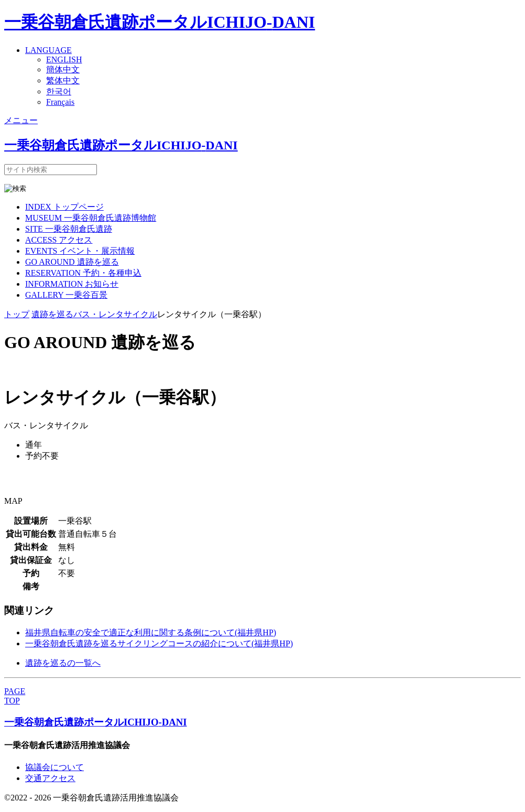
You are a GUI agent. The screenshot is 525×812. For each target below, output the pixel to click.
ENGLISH (64, 59)
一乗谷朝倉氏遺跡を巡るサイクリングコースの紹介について (159, 643)
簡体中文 (63, 69)
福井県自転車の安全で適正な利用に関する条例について (151, 632)
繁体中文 (63, 80)
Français (60, 102)
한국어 (59, 91)
